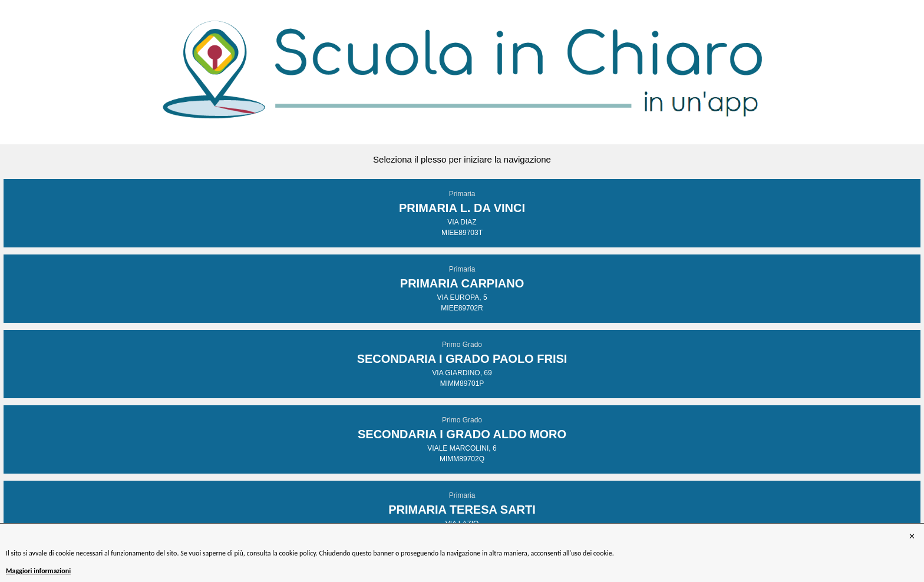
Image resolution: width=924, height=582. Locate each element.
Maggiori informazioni (38, 571)
